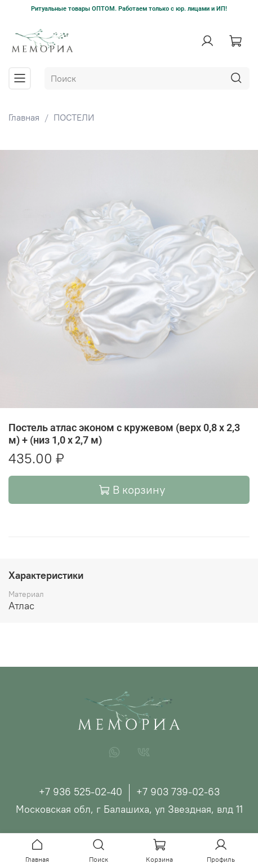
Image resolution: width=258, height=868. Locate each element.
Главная (24, 117)
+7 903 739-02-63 (178, 792)
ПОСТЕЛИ (74, 117)
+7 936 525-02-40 (81, 792)
